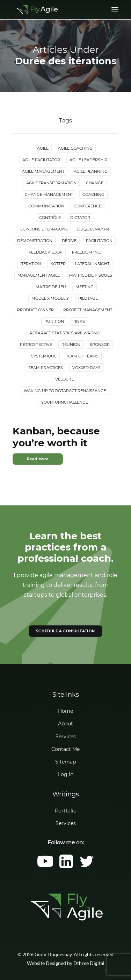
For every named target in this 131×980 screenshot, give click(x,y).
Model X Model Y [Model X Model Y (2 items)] (50, 298)
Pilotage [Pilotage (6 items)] (88, 298)
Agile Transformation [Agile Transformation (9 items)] (51, 183)
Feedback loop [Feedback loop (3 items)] (46, 252)
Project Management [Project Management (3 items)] (88, 310)
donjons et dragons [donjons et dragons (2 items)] (44, 229)
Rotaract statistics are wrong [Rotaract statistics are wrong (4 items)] (65, 333)
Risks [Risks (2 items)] (79, 321)
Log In (66, 774)
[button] (45, 866)
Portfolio (66, 811)
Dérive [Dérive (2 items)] (69, 241)
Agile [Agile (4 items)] (43, 148)
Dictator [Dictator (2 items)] (80, 218)
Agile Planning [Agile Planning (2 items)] (91, 171)
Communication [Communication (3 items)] (46, 206)
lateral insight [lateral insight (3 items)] (92, 264)
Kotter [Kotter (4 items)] (58, 264)
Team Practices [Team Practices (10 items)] (46, 368)
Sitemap (65, 762)
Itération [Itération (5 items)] (31, 264)
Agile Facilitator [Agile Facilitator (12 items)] (41, 160)
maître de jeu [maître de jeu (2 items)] (51, 287)
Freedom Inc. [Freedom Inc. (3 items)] (86, 252)
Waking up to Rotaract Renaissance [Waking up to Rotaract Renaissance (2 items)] (65, 391)
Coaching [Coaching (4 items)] (93, 194)
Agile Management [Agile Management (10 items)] (43, 171)
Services (66, 737)
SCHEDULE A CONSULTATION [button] (65, 631)
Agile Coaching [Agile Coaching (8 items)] (75, 148)
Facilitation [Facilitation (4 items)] (99, 241)
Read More (38, 459)
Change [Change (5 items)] (95, 183)
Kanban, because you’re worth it (56, 437)
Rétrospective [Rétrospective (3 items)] (36, 345)
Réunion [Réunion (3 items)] (71, 345)
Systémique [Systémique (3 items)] (44, 356)
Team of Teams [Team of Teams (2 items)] (82, 356)
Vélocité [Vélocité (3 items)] (65, 379)
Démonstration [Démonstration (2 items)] (35, 241)
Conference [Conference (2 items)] (88, 206)
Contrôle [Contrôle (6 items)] (50, 218)
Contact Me (65, 749)
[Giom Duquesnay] (37, 10)
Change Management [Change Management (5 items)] (49, 194)
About (65, 724)
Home (65, 711)
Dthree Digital (89, 963)
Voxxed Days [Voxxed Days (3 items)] (86, 368)
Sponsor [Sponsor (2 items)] (100, 345)
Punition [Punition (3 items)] (54, 321)
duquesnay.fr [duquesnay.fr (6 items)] (93, 229)
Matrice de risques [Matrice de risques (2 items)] (91, 275)
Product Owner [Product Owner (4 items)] (35, 310)
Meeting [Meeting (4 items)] (85, 287)
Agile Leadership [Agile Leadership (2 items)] (88, 160)
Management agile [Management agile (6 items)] (39, 275)
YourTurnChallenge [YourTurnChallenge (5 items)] (65, 402)
